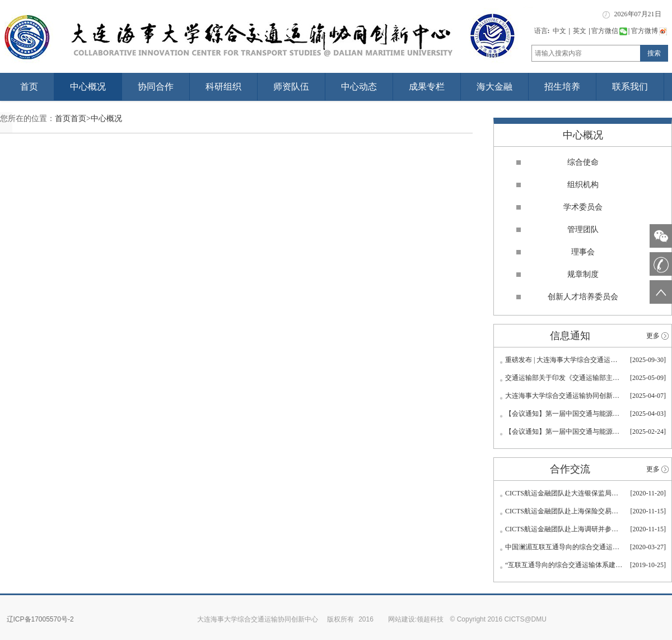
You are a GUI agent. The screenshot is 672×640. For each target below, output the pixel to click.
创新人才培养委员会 (583, 297)
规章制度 (583, 274)
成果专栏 (427, 87)
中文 (559, 31)
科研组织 (223, 87)
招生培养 (562, 87)
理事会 (583, 252)
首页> (81, 119)
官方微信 (609, 31)
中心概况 (88, 87)
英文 (580, 31)
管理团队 (583, 229)
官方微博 (649, 31)
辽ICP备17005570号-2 (40, 619)
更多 (653, 336)
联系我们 (630, 87)
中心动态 (359, 87)
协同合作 (156, 87)
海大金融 (494, 87)
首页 (29, 87)
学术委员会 (583, 207)
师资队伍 (291, 87)
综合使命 (583, 162)
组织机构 (583, 185)
